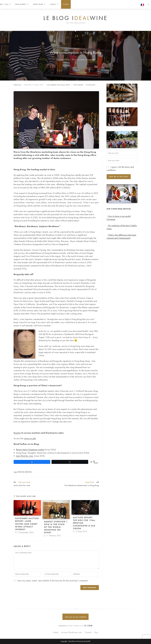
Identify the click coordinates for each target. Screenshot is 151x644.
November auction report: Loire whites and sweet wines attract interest (27, 524)
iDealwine (17, 85)
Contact (88, 632)
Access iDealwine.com (72, 632)
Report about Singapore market (30, 450)
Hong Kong (25, 472)
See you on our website (75, 617)
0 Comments (91, 85)
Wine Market (78, 85)
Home (56, 632)
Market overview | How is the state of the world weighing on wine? (56, 527)
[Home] (57, 60)
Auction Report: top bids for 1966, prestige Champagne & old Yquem (84, 523)
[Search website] (148, 5)
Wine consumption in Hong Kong (84, 60)
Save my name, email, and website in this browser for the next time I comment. (53, 581)
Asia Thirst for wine (25, 456)
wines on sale (30, 438)
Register (17, 433)
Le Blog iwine (75, 18)
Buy (96, 632)
